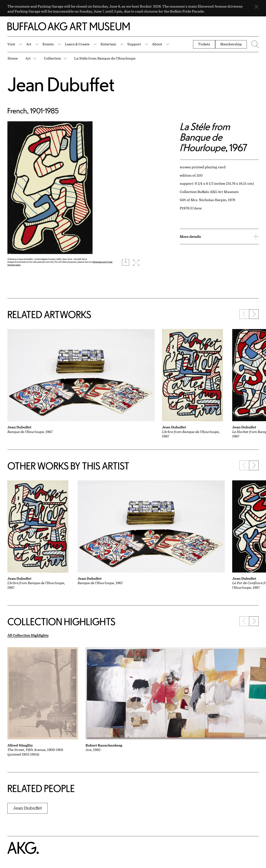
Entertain (108, 44)
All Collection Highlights (28, 635)
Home (13, 58)
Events (48, 44)
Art (29, 44)
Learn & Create (77, 44)
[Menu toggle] (255, 44)
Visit (11, 44)
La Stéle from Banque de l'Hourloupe (105, 58)
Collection (52, 58)
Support (134, 44)
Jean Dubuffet (61, 84)
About (157, 44)
